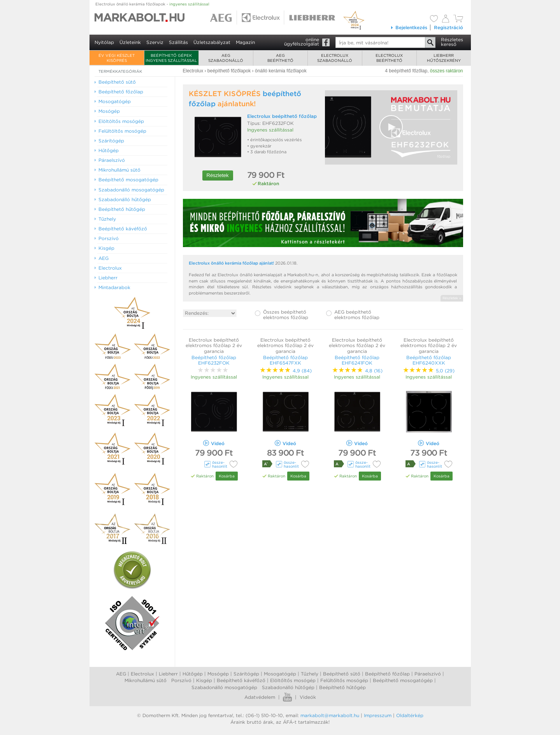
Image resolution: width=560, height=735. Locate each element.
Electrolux (142, 674)
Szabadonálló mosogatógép (224, 687)
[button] (391, 127)
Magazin (245, 42)
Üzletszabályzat (212, 42)
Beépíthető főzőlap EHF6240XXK (429, 360)
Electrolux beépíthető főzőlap (282, 116)
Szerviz (155, 42)
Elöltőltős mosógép (293, 680)
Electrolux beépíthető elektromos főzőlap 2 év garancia (214, 346)
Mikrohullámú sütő (146, 680)
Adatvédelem (260, 697)
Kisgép (204, 680)
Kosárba (227, 476)
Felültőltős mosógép (344, 680)
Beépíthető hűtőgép (342, 687)
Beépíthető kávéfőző (241, 680)
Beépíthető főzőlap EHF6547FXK (285, 360)
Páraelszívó (428, 674)
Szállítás (178, 42)
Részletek (218, 175)
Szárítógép (246, 674)
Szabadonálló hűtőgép (288, 687)
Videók (308, 697)
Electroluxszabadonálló (335, 58)
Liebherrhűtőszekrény (444, 58)
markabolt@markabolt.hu (330, 715)
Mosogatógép (280, 674)
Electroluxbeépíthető (389, 58)
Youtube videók (287, 697)
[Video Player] (391, 127)
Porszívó (181, 680)
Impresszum (378, 715)
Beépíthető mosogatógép (403, 680)
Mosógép (218, 674)
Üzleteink (130, 42)
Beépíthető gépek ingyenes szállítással (171, 58)
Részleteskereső (452, 42)
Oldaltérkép (410, 715)
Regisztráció (449, 27)
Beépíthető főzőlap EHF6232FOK (214, 360)
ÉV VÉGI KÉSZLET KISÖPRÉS (117, 58)
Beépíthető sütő (342, 674)
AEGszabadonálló (226, 58)
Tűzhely (310, 674)
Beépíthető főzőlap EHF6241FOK (357, 360)
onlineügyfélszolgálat (302, 42)
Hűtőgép (193, 674)
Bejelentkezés (409, 27)
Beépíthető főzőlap (387, 674)
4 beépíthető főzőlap (406, 71)
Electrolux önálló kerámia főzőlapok (152, 4)
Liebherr (168, 674)
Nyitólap (104, 42)
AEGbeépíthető (280, 58)
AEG (121, 674)
